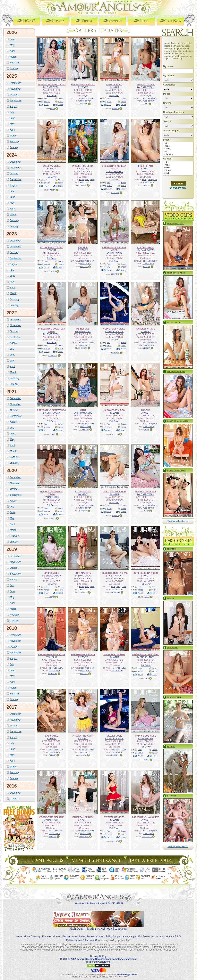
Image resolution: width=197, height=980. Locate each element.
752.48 (140, 671)
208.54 (124, 512)
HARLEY (84, 104)
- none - (178, 146)
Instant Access (87, 936)
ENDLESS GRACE (146, 329)
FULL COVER (86, 101)
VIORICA (115, 109)
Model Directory (32, 936)
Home (19, 936)
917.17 (46, 186)
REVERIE (83, 247)
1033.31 (47, 352)
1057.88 (47, 511)
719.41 (109, 346)
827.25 (109, 267)
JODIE (147, 760)
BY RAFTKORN (114, 253)
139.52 (124, 270)
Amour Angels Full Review (137, 936)
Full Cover (52, 95)
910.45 (109, 189)
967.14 (109, 427)
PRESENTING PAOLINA (83, 654)
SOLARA (115, 841)
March (13, 57)
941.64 (109, 102)
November (15, 89)
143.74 (155, 593)
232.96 (61, 186)
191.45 (61, 514)
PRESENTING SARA (146, 492)
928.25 (61, 427)
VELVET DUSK (114, 736)
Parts (46, 98)
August (14, 106)
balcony (178, 149)
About (155, 936)
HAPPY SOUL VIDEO (146, 736)
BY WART (83, 87)
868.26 (61, 183)
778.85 (124, 509)
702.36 (140, 756)
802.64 (124, 427)
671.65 (155, 753)
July (12, 112)
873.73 (61, 102)
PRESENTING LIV (146, 85)
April (12, 51)
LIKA (147, 678)
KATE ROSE (53, 674)
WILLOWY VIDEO (52, 166)
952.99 (109, 509)
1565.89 (47, 264)
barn (178, 151)
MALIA (147, 597)
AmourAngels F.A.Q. (171, 936)
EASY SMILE (52, 736)
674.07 (124, 267)
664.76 (140, 674)
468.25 (61, 593)
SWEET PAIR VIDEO (114, 817)
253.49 (61, 430)
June (13, 39)
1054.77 (47, 102)
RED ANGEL (84, 837)
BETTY (52, 434)
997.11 (46, 430)
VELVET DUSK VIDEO (114, 329)
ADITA (52, 190)
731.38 (109, 270)
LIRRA (84, 185)
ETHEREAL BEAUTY (83, 817)
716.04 (155, 590)
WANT (83, 410)
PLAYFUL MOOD (146, 247)
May (12, 45)
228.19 (124, 837)
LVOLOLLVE (84, 429)
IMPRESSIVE (83, 329)
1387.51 (47, 267)
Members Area (70, 936)
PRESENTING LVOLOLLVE (146, 817)
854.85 (109, 430)
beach (178, 173)
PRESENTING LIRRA (83, 166)
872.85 (61, 511)
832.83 (109, 105)
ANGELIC (146, 410)
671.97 (46, 593)
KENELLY (115, 193)
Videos (56, 936)
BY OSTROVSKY (52, 87)
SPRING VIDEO (51, 573)
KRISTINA (115, 353)
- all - (178, 143)
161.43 (124, 349)
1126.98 (47, 427)
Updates (47, 936)
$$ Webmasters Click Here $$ (81, 940)
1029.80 (110, 834)
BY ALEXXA (83, 169)
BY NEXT (51, 250)
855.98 (124, 834)
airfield (178, 168)
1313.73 (61, 264)
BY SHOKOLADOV (114, 331)
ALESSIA (147, 185)
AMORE (84, 348)
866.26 (140, 590)
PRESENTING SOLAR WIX (114, 573)
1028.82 (110, 186)
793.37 (140, 753)
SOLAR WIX (53, 355)
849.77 (124, 186)
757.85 (46, 590)
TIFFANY (147, 267)
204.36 (124, 430)
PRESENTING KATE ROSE (52, 654)
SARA (53, 109)
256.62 (61, 352)
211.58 (124, 105)
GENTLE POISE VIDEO (114, 492)
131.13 (155, 674)
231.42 (124, 189)
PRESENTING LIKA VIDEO (146, 654)
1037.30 (47, 183)
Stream (61, 98)
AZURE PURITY (83, 492)
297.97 (61, 267)
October (14, 95)
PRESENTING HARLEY (83, 85)
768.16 (140, 593)
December (15, 83)
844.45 (109, 512)
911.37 (109, 837)
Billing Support (114, 936)
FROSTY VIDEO (114, 85)
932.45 (46, 105)
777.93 (124, 102)
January (14, 69)
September (16, 101)
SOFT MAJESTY (83, 573)
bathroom (178, 154)
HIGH (82, 98)
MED (87, 98)
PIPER (52, 597)
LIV (147, 104)
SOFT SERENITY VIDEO (146, 573)
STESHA (53, 271)
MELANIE (115, 274)
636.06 (109, 349)
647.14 (155, 671)
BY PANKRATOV (146, 250)
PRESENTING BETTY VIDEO (52, 410)
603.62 (124, 346)
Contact (100, 936)
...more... (15, 799)
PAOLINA (84, 267)
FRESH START (146, 166)
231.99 (61, 105)
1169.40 (47, 348)
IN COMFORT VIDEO (114, 410)
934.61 (46, 514)
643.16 (61, 590)
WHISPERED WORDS (114, 654)
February (15, 63)
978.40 (61, 348)
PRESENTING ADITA (83, 736)
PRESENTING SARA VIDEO (51, 85)
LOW (93, 98)
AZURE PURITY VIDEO (52, 247)
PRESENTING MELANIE (52, 817)
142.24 (155, 756)
